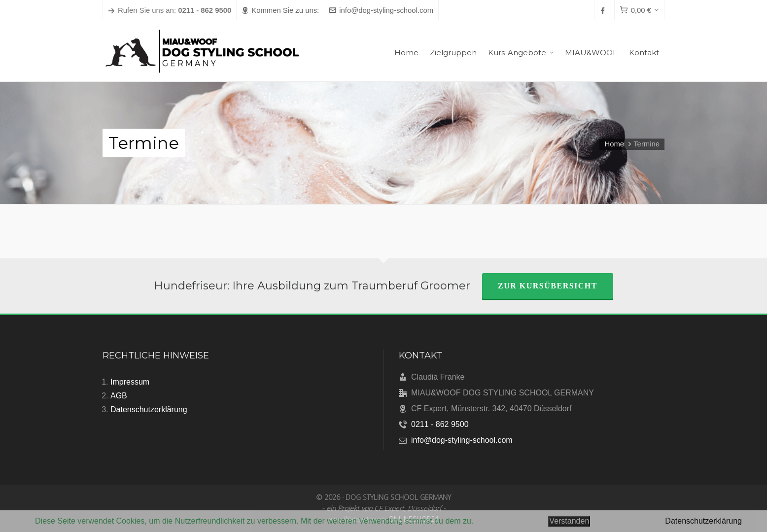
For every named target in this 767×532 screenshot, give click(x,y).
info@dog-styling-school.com (381, 10)
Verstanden (569, 521)
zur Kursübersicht (548, 286)
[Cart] (639, 10)
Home (614, 144)
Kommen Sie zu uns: (280, 10)
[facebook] (604, 11)
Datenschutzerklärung (149, 409)
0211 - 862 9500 (440, 424)
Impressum (130, 382)
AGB (119, 396)
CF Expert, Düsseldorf (408, 508)
